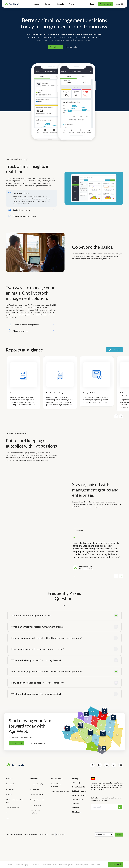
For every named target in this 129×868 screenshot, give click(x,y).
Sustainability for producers (60, 792)
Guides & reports (79, 791)
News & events (78, 787)
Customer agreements (31, 837)
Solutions (47, 4)
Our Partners (78, 799)
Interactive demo (37, 743)
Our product (10, 784)
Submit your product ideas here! (14, 801)
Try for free (105, 4)
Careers (75, 804)
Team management (82, 865)
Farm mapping (36, 865)
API (7, 813)
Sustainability (60, 4)
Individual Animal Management (17, 433)
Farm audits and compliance (100, 865)
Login (92, 4)
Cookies (52, 837)
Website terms (61, 837)
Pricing (71, 4)
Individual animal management (17, 159)
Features (9, 794)
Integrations (10, 789)
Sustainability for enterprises (56, 785)
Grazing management (66, 865)
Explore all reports (114, 350)
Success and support (13, 808)
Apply (119, 837)
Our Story (76, 783)
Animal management (50, 865)
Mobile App (77, 812)
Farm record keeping (21, 865)
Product (36, 4)
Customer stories (79, 795)
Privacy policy (44, 837)
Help (7, 818)
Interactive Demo (74, 47)
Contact (76, 808)
